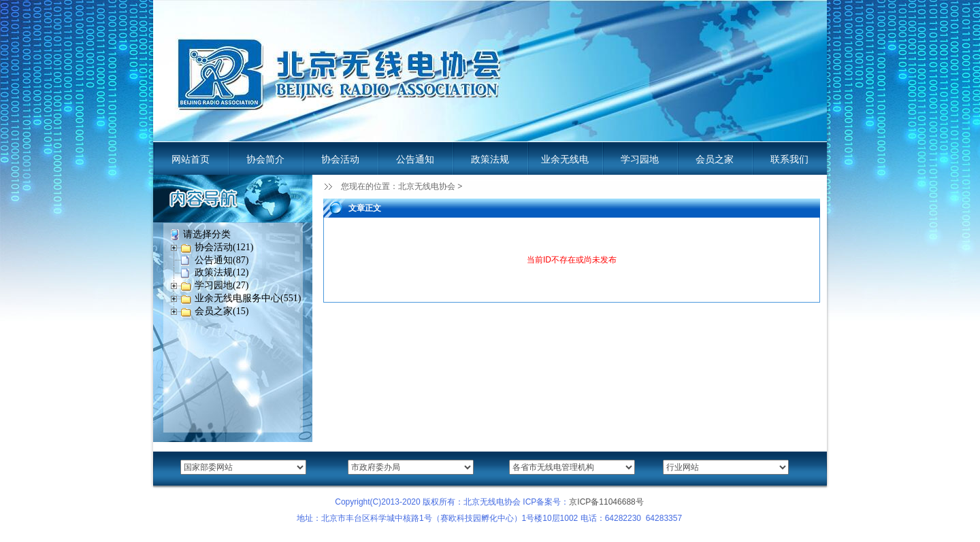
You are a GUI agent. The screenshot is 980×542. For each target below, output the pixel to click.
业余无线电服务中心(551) (248, 298)
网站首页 (191, 159)
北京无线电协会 (427, 186)
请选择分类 (207, 234)
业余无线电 (565, 159)
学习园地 (640, 159)
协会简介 (265, 159)
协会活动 (340, 159)
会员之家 (715, 159)
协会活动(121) (224, 247)
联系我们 (789, 159)
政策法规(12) (222, 272)
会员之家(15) (222, 311)
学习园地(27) (222, 285)
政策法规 (490, 159)
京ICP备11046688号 (606, 502)
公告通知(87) (222, 260)
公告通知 (415, 159)
